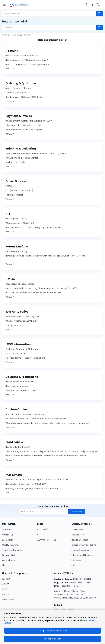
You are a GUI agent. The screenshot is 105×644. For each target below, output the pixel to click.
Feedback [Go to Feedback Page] (76, 560)
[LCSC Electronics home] (19, 5)
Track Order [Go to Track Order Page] (77, 530)
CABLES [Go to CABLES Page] (6, 594)
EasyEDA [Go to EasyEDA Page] (6, 579)
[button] (87, 5)
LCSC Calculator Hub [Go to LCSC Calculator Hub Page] (47, 540)
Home (5, 35)
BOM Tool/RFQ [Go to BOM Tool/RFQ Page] (44, 530)
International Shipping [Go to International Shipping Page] (82, 555)
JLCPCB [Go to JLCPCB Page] (6, 584)
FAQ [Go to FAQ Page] (73, 565)
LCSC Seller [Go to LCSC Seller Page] (7, 540)
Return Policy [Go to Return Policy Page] (78, 535)
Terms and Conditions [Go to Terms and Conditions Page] (13, 550)
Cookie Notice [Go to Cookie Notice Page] (9, 560)
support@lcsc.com (70, 586)
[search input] (49, 14)
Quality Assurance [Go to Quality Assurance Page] (11, 545)
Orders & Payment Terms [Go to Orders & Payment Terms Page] (84, 545)
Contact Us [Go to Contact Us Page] (8, 535)
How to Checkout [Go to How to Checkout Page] (80, 540)
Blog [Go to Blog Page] (4, 565)
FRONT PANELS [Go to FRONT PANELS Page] (9, 599)
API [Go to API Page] (38, 535)
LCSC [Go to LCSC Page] (5, 589)
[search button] (99, 14)
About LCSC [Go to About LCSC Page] (8, 530)
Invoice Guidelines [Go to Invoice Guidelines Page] (80, 550)
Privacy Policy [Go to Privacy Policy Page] (9, 555)
